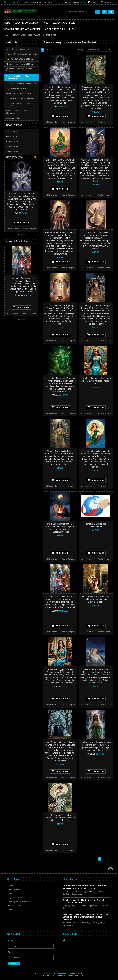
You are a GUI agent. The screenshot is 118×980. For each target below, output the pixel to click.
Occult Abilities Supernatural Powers (20, 98)
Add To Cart (60, 116)
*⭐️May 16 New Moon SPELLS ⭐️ (20, 64)
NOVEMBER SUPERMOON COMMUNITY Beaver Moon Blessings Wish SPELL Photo (84, 887)
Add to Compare (68, 122)
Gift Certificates (14, 2)
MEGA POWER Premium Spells (19, 93)
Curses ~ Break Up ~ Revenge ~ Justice (22, 84)
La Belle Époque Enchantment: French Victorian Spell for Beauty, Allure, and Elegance (60, 818)
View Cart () (109, 2)
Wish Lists (95, 2)
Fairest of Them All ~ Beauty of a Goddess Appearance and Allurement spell (96, 599)
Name (11, 941)
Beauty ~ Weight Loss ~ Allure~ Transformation (18, 77)
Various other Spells (14, 118)
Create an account (45, 2)
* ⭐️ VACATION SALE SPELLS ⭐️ (20, 59)
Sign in (34, 2)
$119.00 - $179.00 (13, 141)
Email (10, 952)
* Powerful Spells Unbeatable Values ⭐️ (22, 54)
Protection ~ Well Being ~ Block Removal (18, 105)
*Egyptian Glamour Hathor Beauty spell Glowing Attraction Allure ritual (96, 381)
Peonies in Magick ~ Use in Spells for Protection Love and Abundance (84, 901)
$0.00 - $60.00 (11, 132)
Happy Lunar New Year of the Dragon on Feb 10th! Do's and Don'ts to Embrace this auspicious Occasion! (85, 917)
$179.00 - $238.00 (13, 146)
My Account (25, 2)
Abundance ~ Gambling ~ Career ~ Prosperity (20, 70)
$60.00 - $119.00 (12, 136)
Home (7, 35)
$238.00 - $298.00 (13, 151)
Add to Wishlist (51, 122)
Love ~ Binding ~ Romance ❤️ (18, 49)
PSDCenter (79, 976)
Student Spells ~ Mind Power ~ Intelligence (18, 112)
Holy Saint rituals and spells (17, 88)
